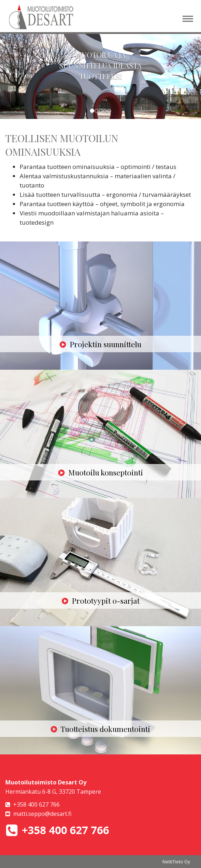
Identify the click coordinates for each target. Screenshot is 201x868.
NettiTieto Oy (176, 862)
